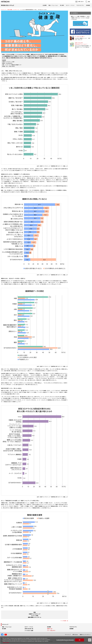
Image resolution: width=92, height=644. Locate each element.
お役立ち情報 (10, 10)
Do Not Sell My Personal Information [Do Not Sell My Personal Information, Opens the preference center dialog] (65, 640)
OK (79, 640)
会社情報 (45, 5)
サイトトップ (3, 10)
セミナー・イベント (70, 5)
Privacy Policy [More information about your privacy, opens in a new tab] (6, 642)
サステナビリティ (80, 5)
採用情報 (88, 5)
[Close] (90, 640)
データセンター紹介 (79, 37)
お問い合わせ (75, 635)
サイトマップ (68, 635)
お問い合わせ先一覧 (29, 629)
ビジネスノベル (16, 10)
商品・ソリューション (53, 5)
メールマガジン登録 (29, 631)
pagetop (90, 561)
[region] (46, 640)
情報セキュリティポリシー (85, 635)
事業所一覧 (49, 629)
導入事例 (62, 5)
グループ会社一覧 (51, 630)
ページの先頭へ (64, 621)
